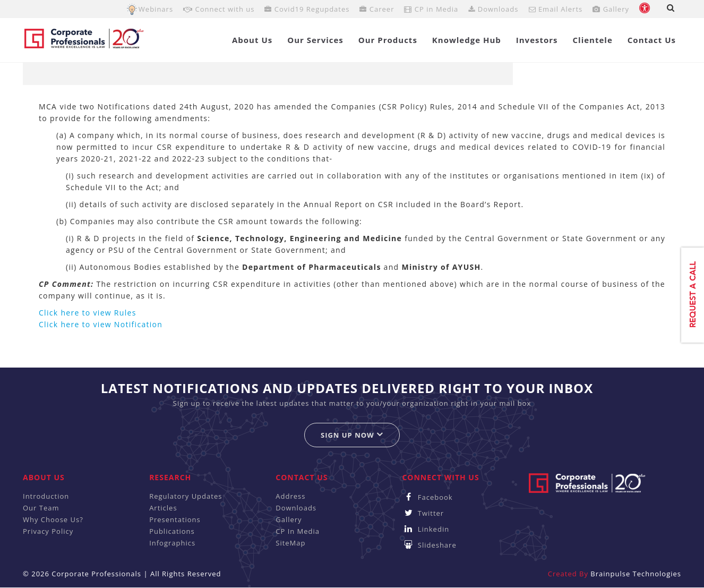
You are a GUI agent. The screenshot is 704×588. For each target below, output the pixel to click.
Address (290, 496)
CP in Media (431, 9)
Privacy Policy (48, 531)
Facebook (427, 497)
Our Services (315, 40)
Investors (537, 40)
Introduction (46, 496)
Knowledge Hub (467, 40)
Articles (163, 508)
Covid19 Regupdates (307, 9)
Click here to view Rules (88, 313)
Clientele (593, 40)
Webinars (156, 9)
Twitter (423, 513)
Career (377, 9)
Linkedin (426, 529)
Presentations (175, 519)
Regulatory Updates (186, 496)
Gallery (611, 9)
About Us (252, 40)
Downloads (493, 9)
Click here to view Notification (101, 324)
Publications (172, 531)
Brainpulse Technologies (636, 574)
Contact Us (652, 40)
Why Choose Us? (53, 519)
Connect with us (219, 9)
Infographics (172, 543)
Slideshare (429, 545)
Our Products (388, 40)
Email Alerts (556, 9)
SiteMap (290, 543)
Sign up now (352, 435)
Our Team (41, 508)
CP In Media (298, 531)
